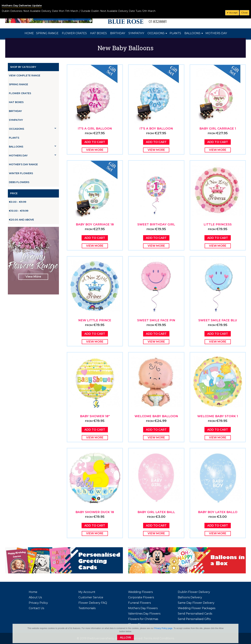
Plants (14, 138)
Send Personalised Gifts (194, 619)
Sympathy (16, 120)
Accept (233, 13)
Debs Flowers (19, 182)
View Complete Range (25, 75)
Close (244, 13)
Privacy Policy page (163, 628)
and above (21, 220)
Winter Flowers (21, 173)
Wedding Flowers (140, 592)
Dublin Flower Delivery (194, 592)
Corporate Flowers (141, 597)
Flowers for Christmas (143, 619)
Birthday (15, 111)
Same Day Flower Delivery (196, 603)
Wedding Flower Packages (197, 608)
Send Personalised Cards (195, 614)
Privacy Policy (38, 603)
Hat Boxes (16, 102)
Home (33, 592)
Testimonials (87, 608)
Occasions (33, 129)
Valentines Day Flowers (144, 614)
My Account (87, 592)
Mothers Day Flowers (143, 608)
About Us (35, 597)
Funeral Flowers (139, 603)
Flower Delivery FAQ (93, 603)
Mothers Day (33, 155)
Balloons (33, 147)
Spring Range (18, 84)
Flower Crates (20, 93)
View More (33, 277)
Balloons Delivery (190, 597)
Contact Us (36, 608)
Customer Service (91, 597)
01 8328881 (158, 22)
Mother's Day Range (23, 164)
